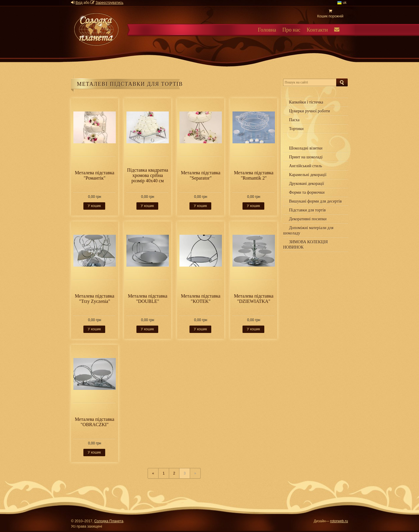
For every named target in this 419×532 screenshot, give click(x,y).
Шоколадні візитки (306, 148)
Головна (267, 30)
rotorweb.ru (339, 521)
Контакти (317, 30)
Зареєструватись (109, 3)
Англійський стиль (306, 166)
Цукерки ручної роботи (310, 111)
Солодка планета (96, 29)
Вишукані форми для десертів (315, 201)
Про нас (291, 30)
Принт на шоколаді (306, 157)
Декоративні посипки (308, 219)
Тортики (296, 129)
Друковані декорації (307, 184)
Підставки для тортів (307, 210)
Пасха (294, 120)
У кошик (94, 206)
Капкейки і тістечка (306, 102)
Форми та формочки (307, 192)
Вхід (79, 3)
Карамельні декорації (308, 175)
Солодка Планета (109, 521)
